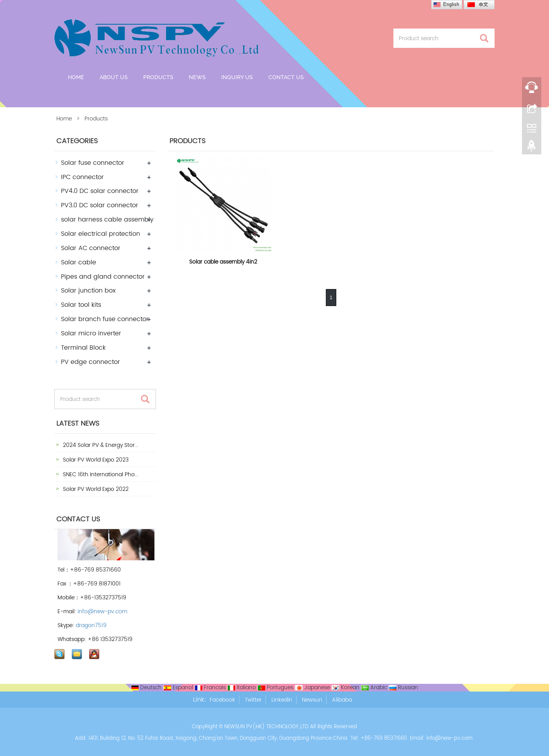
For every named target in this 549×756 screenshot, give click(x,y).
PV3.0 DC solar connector (100, 205)
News (197, 77)
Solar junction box (88, 291)
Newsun (312, 700)
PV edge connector (91, 362)
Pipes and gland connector (103, 277)
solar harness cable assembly (107, 220)
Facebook (222, 700)
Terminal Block (83, 348)
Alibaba (342, 700)
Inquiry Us (237, 77)
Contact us (286, 77)
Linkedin (282, 700)
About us (114, 77)
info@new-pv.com (103, 611)
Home (76, 77)
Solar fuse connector (93, 163)
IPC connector (82, 177)
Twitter (253, 700)
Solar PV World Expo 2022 (95, 489)
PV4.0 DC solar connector (100, 191)
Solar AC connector (91, 248)
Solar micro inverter (91, 333)
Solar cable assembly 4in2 (223, 262)
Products (158, 77)
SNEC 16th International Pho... (100, 474)
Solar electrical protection (101, 234)
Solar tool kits (81, 305)
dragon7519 (91, 625)
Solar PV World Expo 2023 (95, 460)
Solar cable (79, 262)
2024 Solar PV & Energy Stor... (100, 445)
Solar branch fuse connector (105, 319)
